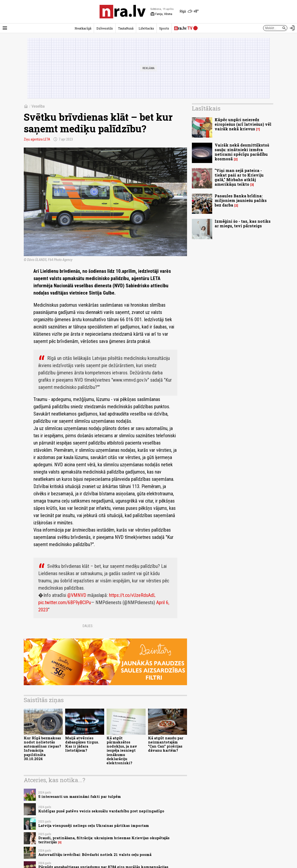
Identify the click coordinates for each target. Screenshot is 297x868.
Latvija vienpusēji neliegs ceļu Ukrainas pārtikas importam (94, 826)
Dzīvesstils (105, 28)
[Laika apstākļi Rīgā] (189, 12)
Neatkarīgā (83, 28)
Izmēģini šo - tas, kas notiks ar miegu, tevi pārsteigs (243, 223)
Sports (164, 28)
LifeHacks (146, 28)
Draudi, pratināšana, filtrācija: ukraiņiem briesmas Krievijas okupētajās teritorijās (104, 840)
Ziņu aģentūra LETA (37, 139)
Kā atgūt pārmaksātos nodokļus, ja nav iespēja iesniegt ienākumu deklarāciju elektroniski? (122, 751)
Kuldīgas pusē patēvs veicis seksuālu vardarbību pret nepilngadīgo (101, 811)
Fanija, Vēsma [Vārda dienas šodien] (161, 14)
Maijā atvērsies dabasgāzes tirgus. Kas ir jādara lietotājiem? (82, 744)
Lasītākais (206, 108)
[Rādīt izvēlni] (5, 28)
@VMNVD (77, 595)
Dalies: (88, 626)
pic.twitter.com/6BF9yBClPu (65, 602)
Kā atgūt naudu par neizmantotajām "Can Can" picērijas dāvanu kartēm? (166, 744)
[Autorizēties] (292, 28)
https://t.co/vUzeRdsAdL (132, 595)
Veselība (38, 106)
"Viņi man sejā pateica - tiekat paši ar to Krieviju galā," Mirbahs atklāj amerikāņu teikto (239, 177)
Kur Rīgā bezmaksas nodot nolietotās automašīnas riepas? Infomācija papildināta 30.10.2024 (42, 748)
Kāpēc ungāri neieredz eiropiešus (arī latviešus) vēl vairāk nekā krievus (243, 124)
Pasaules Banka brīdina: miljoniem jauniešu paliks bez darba (241, 200)
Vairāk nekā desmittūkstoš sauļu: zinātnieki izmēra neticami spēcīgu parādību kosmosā (242, 152)
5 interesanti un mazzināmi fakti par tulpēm (80, 797)
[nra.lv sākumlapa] (123, 12)
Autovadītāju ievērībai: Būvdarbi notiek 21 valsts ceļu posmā (95, 855)
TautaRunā (126, 28)
